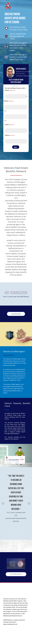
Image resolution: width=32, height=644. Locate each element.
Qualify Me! (16, 314)
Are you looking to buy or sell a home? (15, 89)
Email (9, 125)
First (5, 111)
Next (29, 503)
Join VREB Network (16, 574)
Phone (10, 135)
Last (5, 120)
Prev (3, 503)
